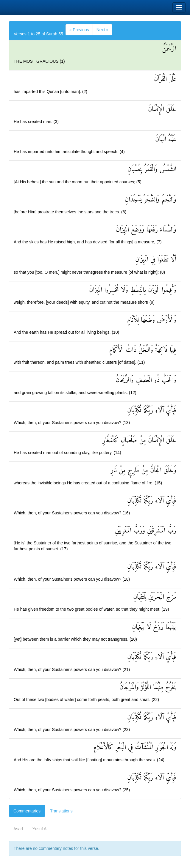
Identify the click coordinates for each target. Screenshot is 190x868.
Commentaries (27, 811)
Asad (18, 829)
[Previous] (79, 30)
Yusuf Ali (41, 829)
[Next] (102, 30)
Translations (61, 811)
